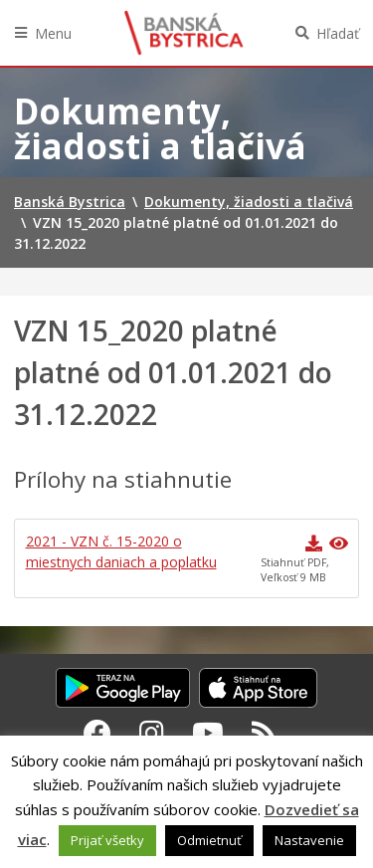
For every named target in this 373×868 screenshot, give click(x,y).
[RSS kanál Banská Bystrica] (264, 733)
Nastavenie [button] (309, 840)
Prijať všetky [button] (107, 840)
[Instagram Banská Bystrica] (152, 733)
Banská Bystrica (184, 33)
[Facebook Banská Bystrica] (97, 733)
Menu (53, 33)
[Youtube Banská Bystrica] (208, 733)
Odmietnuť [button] (209, 840)
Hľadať (338, 33)
